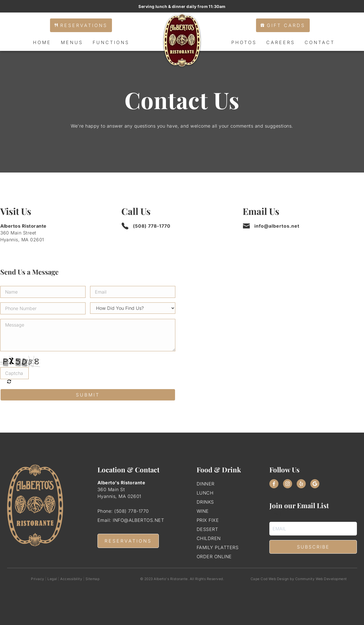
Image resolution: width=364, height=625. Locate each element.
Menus (72, 42)
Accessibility (71, 579)
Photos (244, 42)
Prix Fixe (208, 520)
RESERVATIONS (128, 541)
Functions (111, 42)
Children (209, 538)
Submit (88, 395)
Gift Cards (283, 25)
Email (275, 514)
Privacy (38, 579)
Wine (203, 511)
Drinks (205, 502)
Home (42, 42)
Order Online (214, 557)
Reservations (81, 25)
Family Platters (218, 547)
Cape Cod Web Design (270, 579)
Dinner (206, 484)
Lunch (205, 493)
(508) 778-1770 (152, 226)
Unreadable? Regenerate (11, 381)
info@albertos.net (277, 226)
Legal (52, 579)
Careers (281, 42)
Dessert (207, 529)
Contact (320, 42)
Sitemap (92, 579)
